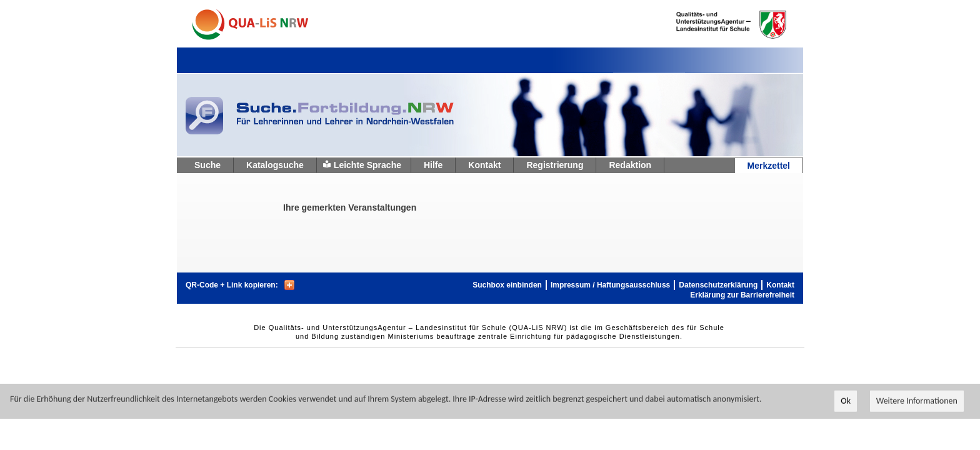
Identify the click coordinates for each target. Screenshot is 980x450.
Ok (846, 402)
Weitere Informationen (917, 402)
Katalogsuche (275, 165)
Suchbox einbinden (507, 285)
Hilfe (433, 165)
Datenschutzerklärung (718, 285)
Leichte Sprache (367, 165)
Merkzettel (769, 166)
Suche (207, 165)
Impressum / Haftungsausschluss (610, 285)
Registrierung (555, 165)
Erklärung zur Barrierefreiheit (742, 295)
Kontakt (484, 165)
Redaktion (630, 165)
